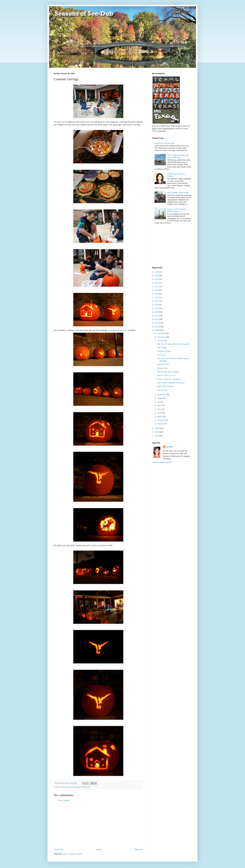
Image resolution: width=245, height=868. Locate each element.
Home (99, 849)
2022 (157, 283)
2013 (157, 316)
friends (63, 787)
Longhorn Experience (119, 330)
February (161, 420)
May (159, 409)
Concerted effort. (163, 364)
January (160, 424)
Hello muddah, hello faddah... (179, 193)
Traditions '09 (85, 787)
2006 (157, 436)
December (161, 333)
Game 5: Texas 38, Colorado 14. (169, 379)
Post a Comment (64, 800)
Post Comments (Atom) (73, 854)
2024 (157, 275)
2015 (157, 308)
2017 (157, 301)
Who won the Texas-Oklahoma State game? (173, 344)
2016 (157, 305)
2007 (157, 432)
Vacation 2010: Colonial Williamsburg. (176, 210)
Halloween (70, 787)
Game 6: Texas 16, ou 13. (166, 375)
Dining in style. (163, 368)
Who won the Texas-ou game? (168, 372)
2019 (157, 294)
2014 (157, 312)
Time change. (162, 348)
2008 (157, 428)
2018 (157, 297)
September (162, 395)
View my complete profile (162, 462)
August (160, 398)
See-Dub (169, 447)
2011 (157, 323)
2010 (157, 327)
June (159, 405)
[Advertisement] (98, 825)
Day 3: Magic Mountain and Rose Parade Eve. (178, 156)
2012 (157, 319)
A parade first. (162, 390)
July (159, 402)
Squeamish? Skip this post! (165, 143)
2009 (157, 330)
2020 (157, 290)
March (160, 417)
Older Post (138, 849)
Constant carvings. (164, 351)
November (162, 337)
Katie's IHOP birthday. (165, 386)
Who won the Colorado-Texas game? (171, 383)
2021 (157, 287)
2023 (157, 279)
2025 (157, 272)
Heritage (77, 787)
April (160, 413)
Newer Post (59, 849)
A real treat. (161, 355)
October (161, 341)
